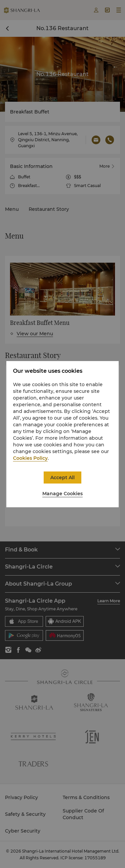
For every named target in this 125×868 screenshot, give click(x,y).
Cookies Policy (30, 458)
